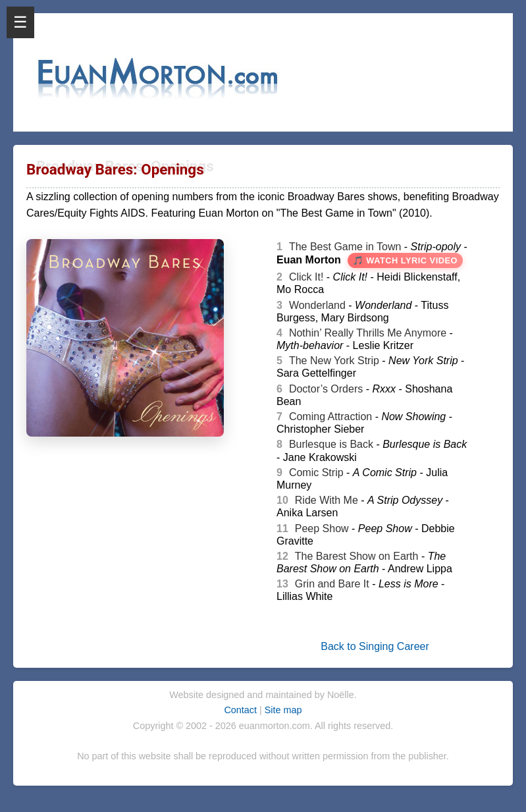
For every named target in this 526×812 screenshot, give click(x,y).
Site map (283, 710)
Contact (242, 710)
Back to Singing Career (375, 646)
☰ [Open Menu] (20, 22)
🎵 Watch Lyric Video (405, 260)
